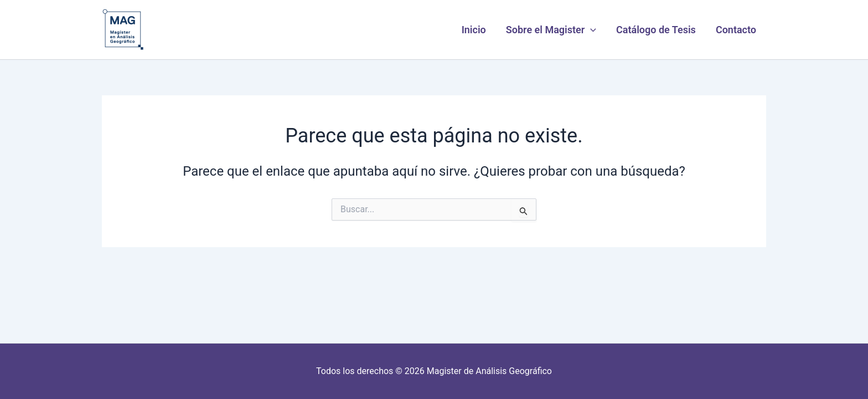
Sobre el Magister (551, 30)
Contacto (736, 30)
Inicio (474, 30)
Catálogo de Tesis (656, 30)
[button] (590, 30)
